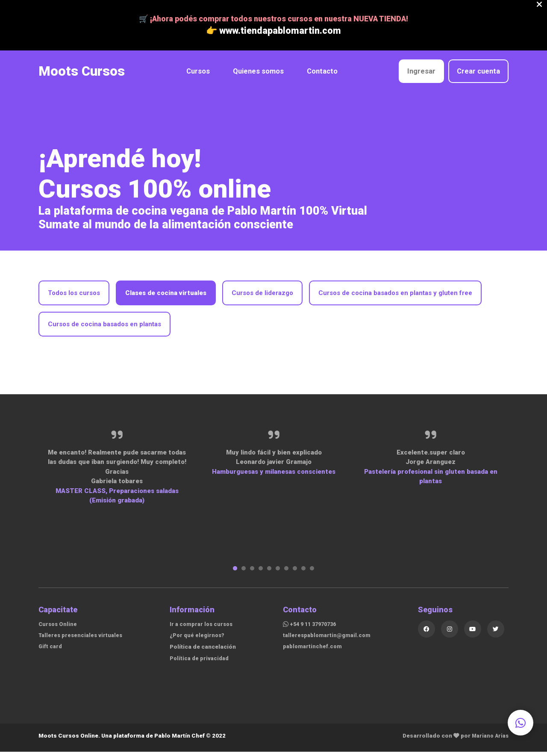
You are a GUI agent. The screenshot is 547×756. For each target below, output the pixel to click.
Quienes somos (257, 75)
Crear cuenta (478, 75)
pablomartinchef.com (314, 650)
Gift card (51, 650)
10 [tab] (312, 573)
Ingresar (421, 75)
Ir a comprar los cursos (202, 628)
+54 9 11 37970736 (313, 628)
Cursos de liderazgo (262, 297)
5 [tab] (269, 573)
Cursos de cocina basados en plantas (104, 328)
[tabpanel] (117, 471)
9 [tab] (303, 573)
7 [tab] (286, 573)
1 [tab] (235, 573)
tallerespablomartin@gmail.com (329, 639)
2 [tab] (244, 573)
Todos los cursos (74, 297)
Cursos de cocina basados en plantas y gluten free (395, 297)
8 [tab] (295, 573)
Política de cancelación (205, 651)
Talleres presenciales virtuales (82, 639)
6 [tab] (278, 573)
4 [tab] (261, 573)
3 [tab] (252, 573)
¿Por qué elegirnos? (198, 639)
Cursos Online (59, 628)
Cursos (196, 75)
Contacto (321, 75)
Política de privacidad (200, 662)
